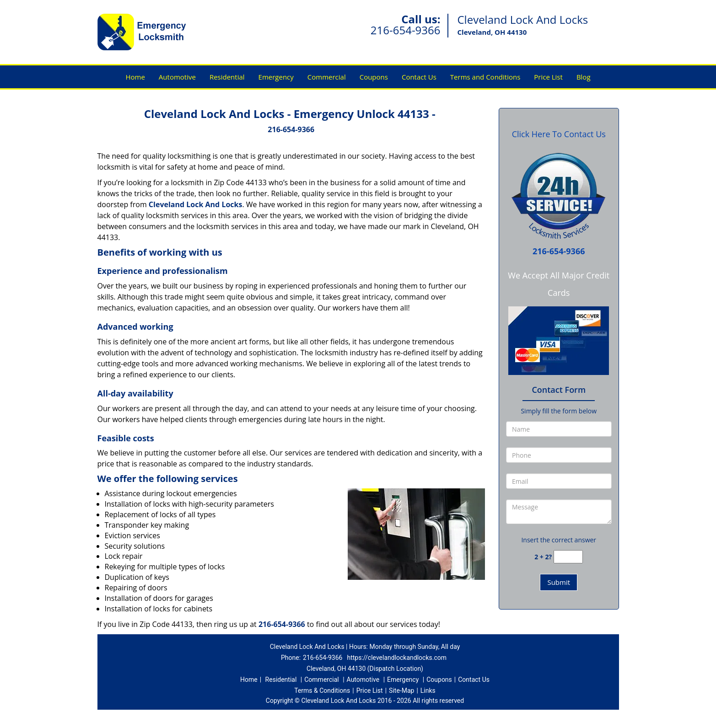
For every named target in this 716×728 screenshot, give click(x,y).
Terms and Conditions (485, 77)
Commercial (327, 77)
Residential (227, 77)
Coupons (374, 77)
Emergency (276, 77)
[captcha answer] (568, 557)
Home (135, 77)
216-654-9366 (406, 30)
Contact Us (419, 77)
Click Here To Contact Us (559, 134)
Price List (548, 77)
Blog (584, 77)
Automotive (177, 77)
